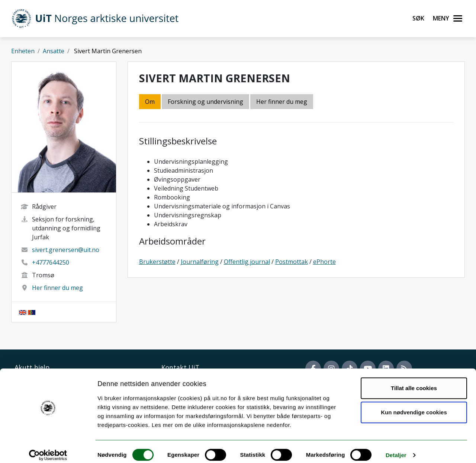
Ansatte (54, 51)
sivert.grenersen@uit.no (66, 250)
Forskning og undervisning (205, 102)
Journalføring (200, 262)
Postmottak (292, 262)
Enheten (23, 51)
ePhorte (324, 262)
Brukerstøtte (157, 262)
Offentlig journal (247, 262)
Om (150, 102)
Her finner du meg (57, 288)
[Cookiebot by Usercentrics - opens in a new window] (48, 448)
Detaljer (396, 448)
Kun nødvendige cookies (414, 405)
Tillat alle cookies (414, 381)
